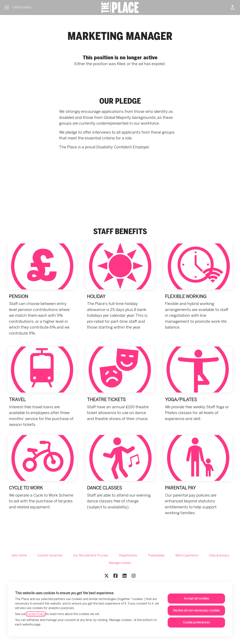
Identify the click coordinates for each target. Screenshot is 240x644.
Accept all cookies (196, 598)
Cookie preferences (196, 622)
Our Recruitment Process (91, 555)
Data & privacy (219, 555)
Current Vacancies (50, 555)
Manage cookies (120, 563)
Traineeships (156, 555)
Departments (128, 555)
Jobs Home (19, 555)
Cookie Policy (36, 614)
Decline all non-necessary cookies (196, 610)
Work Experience (187, 555)
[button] (232, 7)
